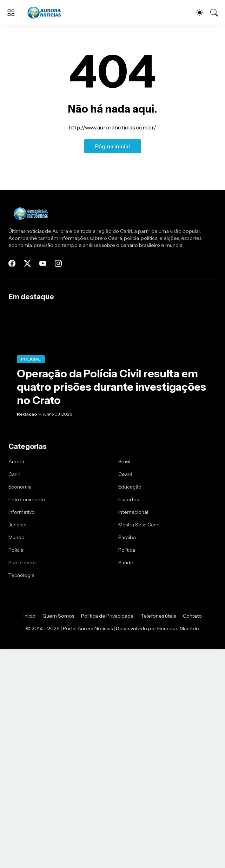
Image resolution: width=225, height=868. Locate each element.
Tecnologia (21, 575)
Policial (16, 550)
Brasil (124, 462)
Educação (130, 487)
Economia (20, 487)
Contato (192, 616)
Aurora (16, 462)
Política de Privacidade (107, 616)
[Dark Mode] (200, 13)
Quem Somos (58, 616)
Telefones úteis (158, 616)
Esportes (128, 499)
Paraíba (127, 537)
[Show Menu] (11, 13)
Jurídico (18, 525)
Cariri (14, 474)
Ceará (125, 474)
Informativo (22, 512)
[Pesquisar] (214, 13)
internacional (133, 512)
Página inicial (112, 146)
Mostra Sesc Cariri (139, 525)
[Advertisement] (112, 708)
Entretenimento (27, 499)
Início (29, 616)
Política (127, 550)
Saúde (126, 563)
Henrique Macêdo (178, 628)
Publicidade (22, 563)
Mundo (16, 537)
